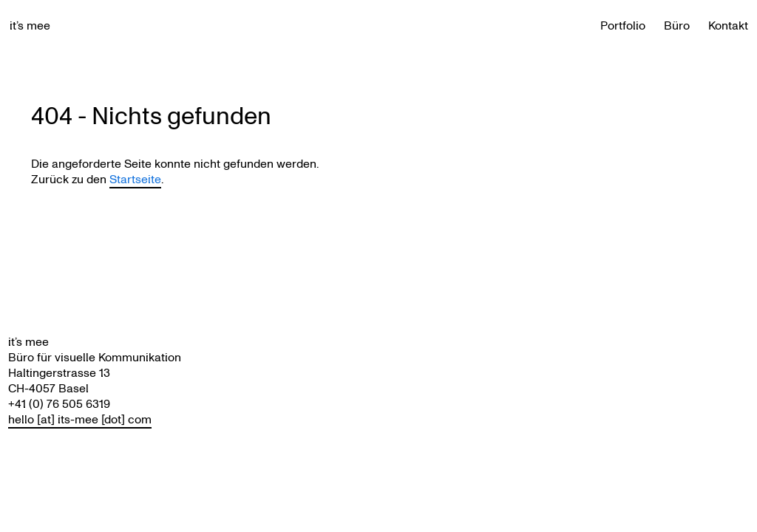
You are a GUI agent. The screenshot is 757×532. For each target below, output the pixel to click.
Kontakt (728, 25)
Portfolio (623, 25)
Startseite (135, 179)
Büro (677, 25)
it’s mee (30, 25)
